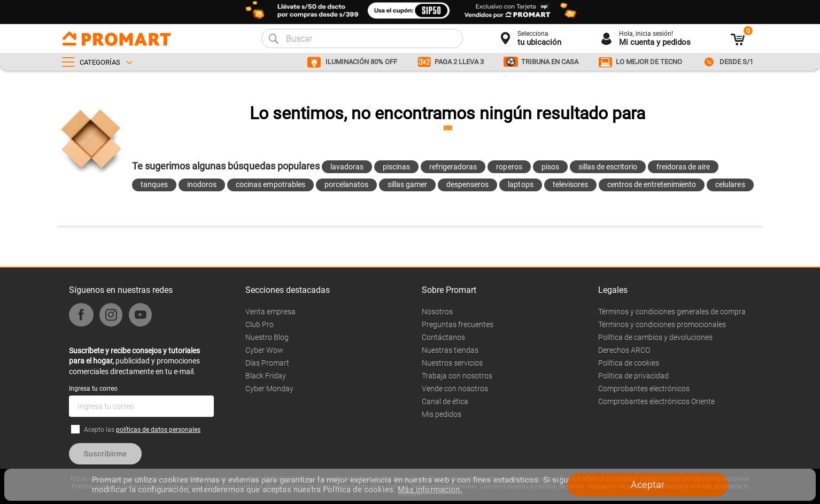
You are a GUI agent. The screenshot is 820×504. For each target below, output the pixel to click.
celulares (730, 184)
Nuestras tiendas (450, 350)
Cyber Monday (269, 389)
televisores (570, 184)
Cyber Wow (264, 350)
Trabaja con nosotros (457, 376)
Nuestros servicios (452, 363)
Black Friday (266, 376)
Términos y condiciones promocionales (662, 324)
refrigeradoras (453, 167)
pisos (550, 167)
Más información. (430, 490)
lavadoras (347, 167)
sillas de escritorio (608, 167)
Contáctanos (443, 337)
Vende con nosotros (455, 389)
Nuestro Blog (267, 337)
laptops (520, 184)
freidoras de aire (683, 167)
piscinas (396, 167)
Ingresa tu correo (93, 389)
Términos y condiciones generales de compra (672, 312)
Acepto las (142, 430)
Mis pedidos (442, 414)
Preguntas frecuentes (458, 324)
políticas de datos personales (158, 430)
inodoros (202, 184)
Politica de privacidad (633, 376)
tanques (154, 184)
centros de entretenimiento (652, 184)
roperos (509, 167)
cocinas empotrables (270, 184)
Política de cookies (629, 363)
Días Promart (267, 363)
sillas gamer (407, 184)
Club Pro (260, 324)
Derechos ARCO (624, 350)
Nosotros (437, 312)
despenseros (467, 184)
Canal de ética (445, 401)
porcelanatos (346, 184)
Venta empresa (270, 312)
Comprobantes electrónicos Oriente (656, 401)
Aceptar (648, 484)
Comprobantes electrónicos (644, 389)
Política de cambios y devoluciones (655, 337)
